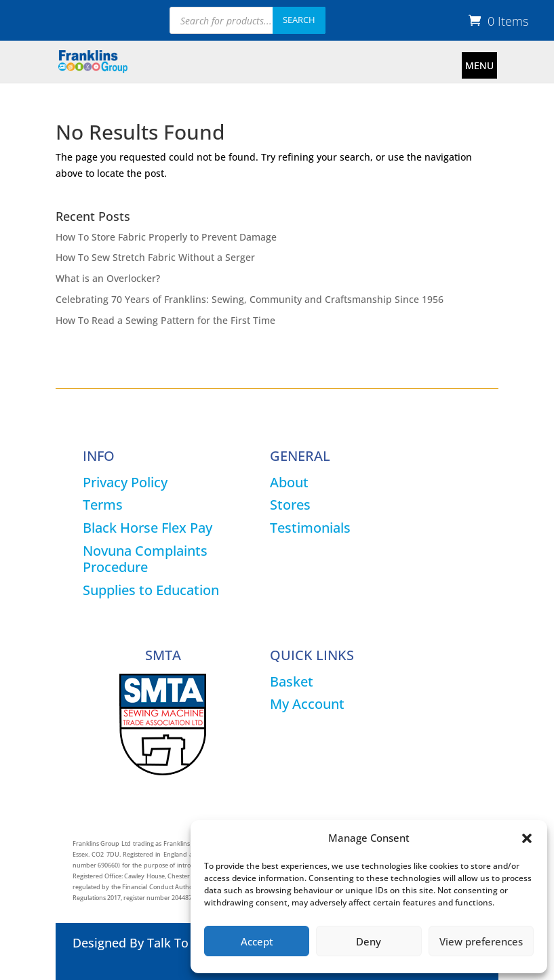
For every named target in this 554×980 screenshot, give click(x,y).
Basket (292, 681)
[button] (527, 838)
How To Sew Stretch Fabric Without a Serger (155, 257)
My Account (307, 704)
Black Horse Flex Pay (147, 528)
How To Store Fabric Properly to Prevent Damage (166, 237)
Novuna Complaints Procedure (145, 559)
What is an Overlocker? (108, 278)
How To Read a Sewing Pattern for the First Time (165, 320)
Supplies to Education (151, 590)
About (289, 482)
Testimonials (310, 528)
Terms (103, 505)
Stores (290, 505)
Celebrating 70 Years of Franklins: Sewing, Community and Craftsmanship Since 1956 (250, 299)
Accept (257, 941)
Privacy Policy (125, 482)
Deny (369, 941)
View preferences (481, 941)
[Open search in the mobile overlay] (248, 20)
